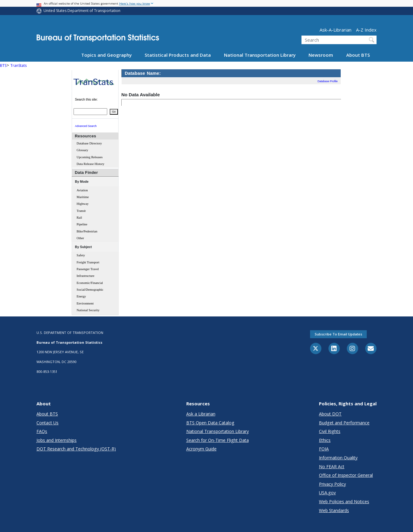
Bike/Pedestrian (87, 231)
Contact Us (47, 423)
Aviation (82, 190)
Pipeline (82, 224)
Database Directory (89, 143)
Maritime (83, 197)
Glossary (82, 150)
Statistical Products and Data (178, 55)
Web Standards (334, 510)
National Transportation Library (260, 55)
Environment (85, 303)
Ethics (325, 440)
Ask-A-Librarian (335, 30)
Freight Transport (88, 262)
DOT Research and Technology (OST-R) (76, 449)
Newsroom (321, 55)
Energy (81, 296)
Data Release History (91, 164)
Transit (81, 211)
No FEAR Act (332, 467)
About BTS (358, 55)
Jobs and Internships (57, 440)
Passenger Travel (88, 269)
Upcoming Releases (90, 157)
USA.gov (327, 493)
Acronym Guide (201, 449)
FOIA (324, 449)
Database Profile (328, 81)
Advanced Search (86, 126)
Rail (79, 218)
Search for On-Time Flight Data (218, 440)
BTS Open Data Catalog (210, 423)
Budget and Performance (344, 423)
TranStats (19, 65)
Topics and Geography (106, 55)
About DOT (330, 414)
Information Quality (338, 458)
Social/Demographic (90, 290)
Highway (83, 204)
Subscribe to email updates (338, 334)
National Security (88, 310)
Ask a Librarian (201, 414)
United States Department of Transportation (82, 11)
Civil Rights (330, 431)
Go (114, 112)
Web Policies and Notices (344, 501)
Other (80, 238)
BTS (3, 65)
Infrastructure (85, 276)
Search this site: (86, 99)
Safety (81, 255)
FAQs (42, 431)
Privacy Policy (332, 484)
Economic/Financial (90, 283)
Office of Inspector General (346, 475)
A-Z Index (366, 30)
